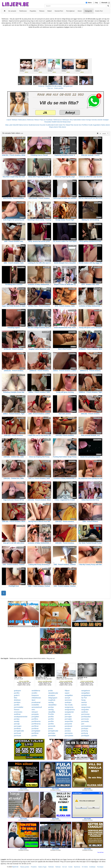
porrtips (51, 707)
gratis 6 (17, 695)
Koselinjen (49, 120)
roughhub (52, 700)
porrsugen (18, 726)
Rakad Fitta (70, 125)
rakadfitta (52, 712)
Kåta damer (62, 127)
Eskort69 (16, 125)
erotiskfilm (35, 705)
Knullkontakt (50, 125)
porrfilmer (35, 726)
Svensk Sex (77, 125)
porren (51, 729)
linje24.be (15, 867)
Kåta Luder (9, 125)
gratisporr (18, 691)
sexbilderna (36, 691)
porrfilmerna (36, 721)
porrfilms (35, 719)
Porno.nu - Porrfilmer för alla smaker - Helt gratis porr (56, 86)
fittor (16, 698)
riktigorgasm (53, 698)
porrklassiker (86, 717)
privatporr (52, 695)
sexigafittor (69, 695)
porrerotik (52, 726)
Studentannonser (34, 125)
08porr (67, 691)
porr (83, 724)
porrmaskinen (86, 726)
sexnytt (67, 698)
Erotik (56, 125)
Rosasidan (48, 122)
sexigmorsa (69, 707)
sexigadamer (86, 695)
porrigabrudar (19, 731)
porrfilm (17, 693)
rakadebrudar (53, 693)
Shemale (104, 3)
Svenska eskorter (97, 120)
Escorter (43, 125)
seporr (67, 693)
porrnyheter (69, 736)
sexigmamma (70, 710)
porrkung (85, 731)
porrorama (69, 733)
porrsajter (68, 717)
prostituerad (36, 702)
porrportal (68, 724)
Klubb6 (54, 122)
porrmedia (85, 721)
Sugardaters (97, 125)
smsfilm (34, 693)
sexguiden (85, 710)
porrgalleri (35, 717)
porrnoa (68, 714)
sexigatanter (69, 712)
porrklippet (85, 736)
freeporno (35, 695)
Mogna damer (54, 127)
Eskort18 (59, 122)
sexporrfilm (69, 721)
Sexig (83, 700)
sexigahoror (86, 691)
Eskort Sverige (86, 120)
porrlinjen (85, 729)
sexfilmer (85, 712)
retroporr (35, 712)
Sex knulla (69, 705)
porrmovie (85, 719)
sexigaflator (86, 693)
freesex (17, 710)
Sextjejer (106, 120)
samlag (51, 702)
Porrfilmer (85, 125)
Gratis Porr (62, 125)
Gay (96, 3)
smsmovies (18, 712)
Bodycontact (67, 122)
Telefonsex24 (57, 120)
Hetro (90, 3)
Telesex (37, 120)
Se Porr (84, 698)
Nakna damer (105, 125)
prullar (50, 691)
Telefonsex (30, 120)
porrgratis (35, 714)
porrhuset (18, 733)
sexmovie (68, 700)
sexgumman (86, 707)
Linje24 (9, 120)
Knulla (90, 125)
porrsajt (17, 724)
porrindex (52, 733)
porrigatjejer (36, 731)
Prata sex (43, 120)
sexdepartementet (21, 717)
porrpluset (68, 726)
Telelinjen (15, 120)
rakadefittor (52, 705)
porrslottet (52, 736)
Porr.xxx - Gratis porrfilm (55, 88)
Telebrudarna (22, 120)
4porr (33, 700)
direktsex (17, 700)
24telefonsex (36, 698)
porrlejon (17, 702)
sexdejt (17, 721)
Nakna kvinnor (24, 125)
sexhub (84, 702)
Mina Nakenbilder (75, 120)
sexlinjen (68, 702)
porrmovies (85, 714)
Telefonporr (66, 120)
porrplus (68, 729)
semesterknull (37, 707)
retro (33, 710)
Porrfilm (51, 714)
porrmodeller (19, 707)
